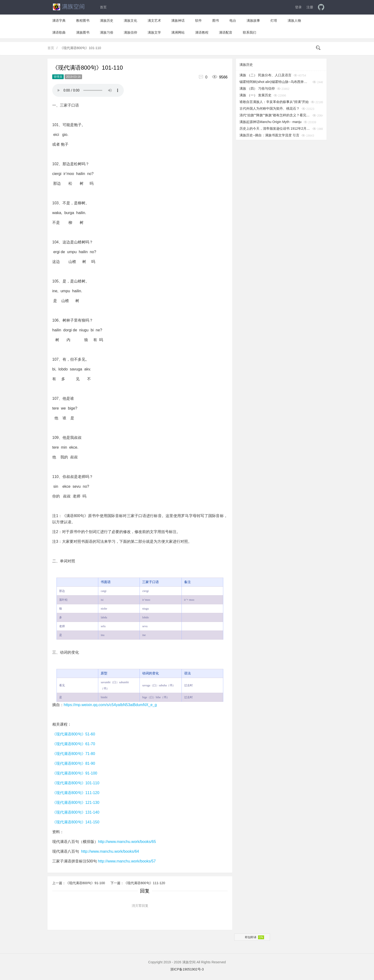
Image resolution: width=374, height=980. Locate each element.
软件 (198, 21)
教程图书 (83, 21)
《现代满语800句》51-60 (74, 734)
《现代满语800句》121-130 (76, 803)
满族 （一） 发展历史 (255, 95)
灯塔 (274, 21)
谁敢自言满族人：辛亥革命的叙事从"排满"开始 (274, 102)
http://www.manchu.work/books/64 (110, 851)
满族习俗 (107, 32)
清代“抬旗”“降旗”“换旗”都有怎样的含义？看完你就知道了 (275, 115)
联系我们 (249, 32)
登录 (298, 7)
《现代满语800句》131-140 (76, 812)
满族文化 (130, 21)
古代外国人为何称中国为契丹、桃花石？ (270, 108)
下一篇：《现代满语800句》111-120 (138, 883)
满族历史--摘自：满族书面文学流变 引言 (269, 135)
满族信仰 (130, 32)
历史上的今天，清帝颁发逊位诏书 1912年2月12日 (275, 128)
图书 (216, 21)
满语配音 (226, 32)
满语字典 (59, 21)
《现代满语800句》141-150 (76, 822)
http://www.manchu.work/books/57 (127, 861)
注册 (310, 7)
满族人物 (294, 21)
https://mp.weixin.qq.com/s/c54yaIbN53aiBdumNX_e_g (110, 705)
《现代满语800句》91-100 (75, 773)
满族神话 (178, 21)
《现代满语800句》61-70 (74, 744)
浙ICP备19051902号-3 (187, 969)
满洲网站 (178, 32)
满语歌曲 (59, 32)
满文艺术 (154, 21)
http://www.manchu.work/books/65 (127, 842)
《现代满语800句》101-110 (76, 783)
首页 (103, 7)
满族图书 (83, 32)
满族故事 (253, 21)
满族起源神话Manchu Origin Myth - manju (270, 122)
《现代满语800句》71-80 (74, 754)
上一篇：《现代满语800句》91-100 (79, 883)
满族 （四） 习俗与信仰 (257, 88)
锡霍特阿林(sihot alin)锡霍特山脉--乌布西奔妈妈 (275, 82)
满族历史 (107, 21)
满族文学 (154, 32)
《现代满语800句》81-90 (74, 763)
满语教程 (202, 32)
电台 (233, 21)
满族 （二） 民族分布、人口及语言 (265, 75)
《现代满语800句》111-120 (76, 793)
